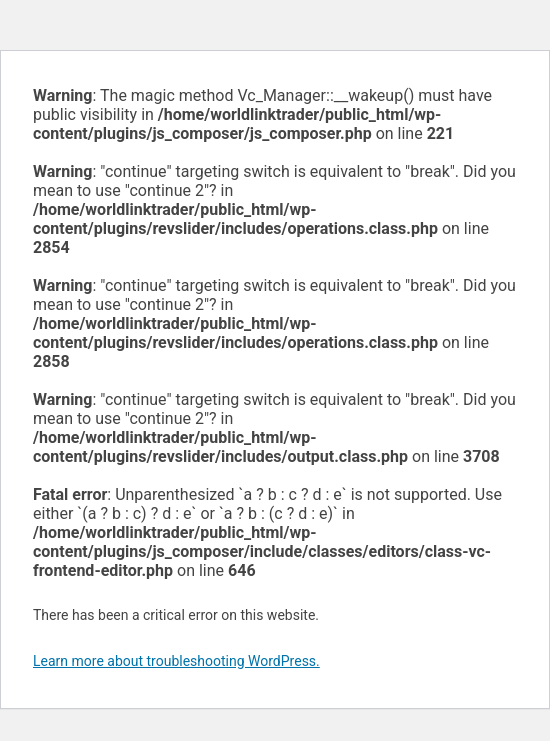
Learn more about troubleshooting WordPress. (176, 661)
